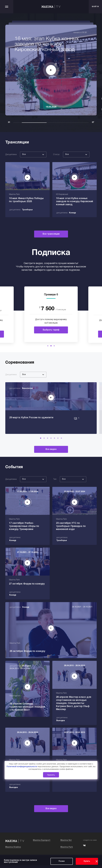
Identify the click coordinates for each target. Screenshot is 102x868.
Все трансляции (51, 234)
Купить (87, 861)
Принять (51, 775)
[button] (48, 346)
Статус (56, 155)
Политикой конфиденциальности (22, 767)
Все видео (51, 462)
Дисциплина (11, 155)
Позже (62, 861)
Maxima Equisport (42, 843)
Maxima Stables (13, 850)
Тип (55, 492)
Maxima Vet (66, 843)
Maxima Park (67, 850)
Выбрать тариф (51, 330)
